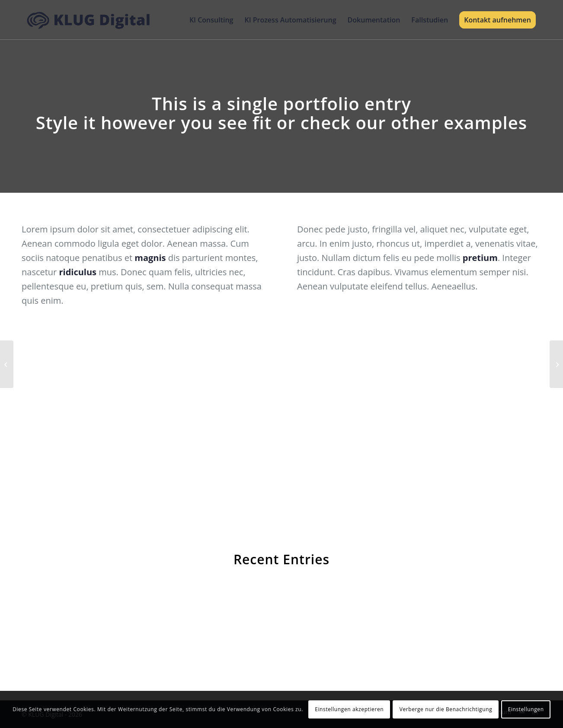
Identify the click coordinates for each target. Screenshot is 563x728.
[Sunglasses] (556, 364)
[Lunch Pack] (7, 364)
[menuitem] (211, 20)
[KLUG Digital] (89, 20)
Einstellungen (526, 709)
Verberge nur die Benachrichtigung (446, 709)
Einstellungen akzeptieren (349, 709)
